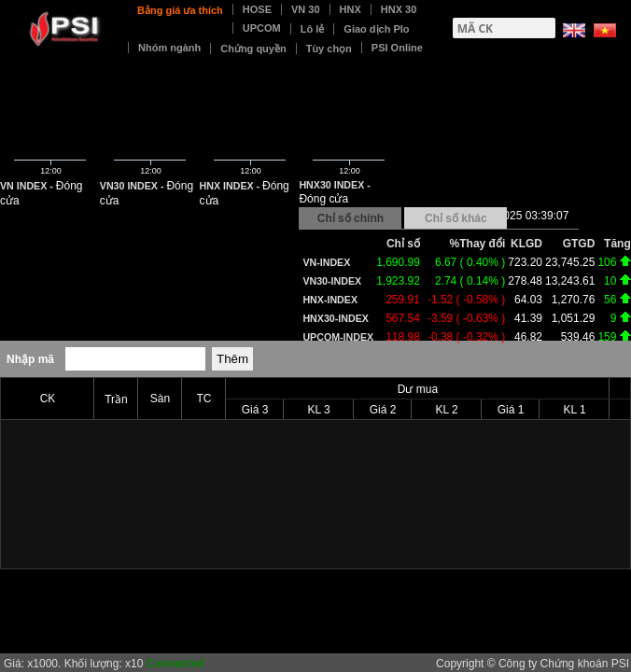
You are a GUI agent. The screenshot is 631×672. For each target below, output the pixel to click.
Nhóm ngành (169, 48)
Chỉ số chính (351, 218)
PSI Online (397, 48)
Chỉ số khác (456, 218)
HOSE (257, 9)
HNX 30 (399, 9)
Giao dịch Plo (376, 29)
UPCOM (262, 28)
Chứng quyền (253, 49)
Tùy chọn (329, 49)
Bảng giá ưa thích (180, 10)
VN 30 (306, 9)
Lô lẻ (313, 29)
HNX (351, 9)
